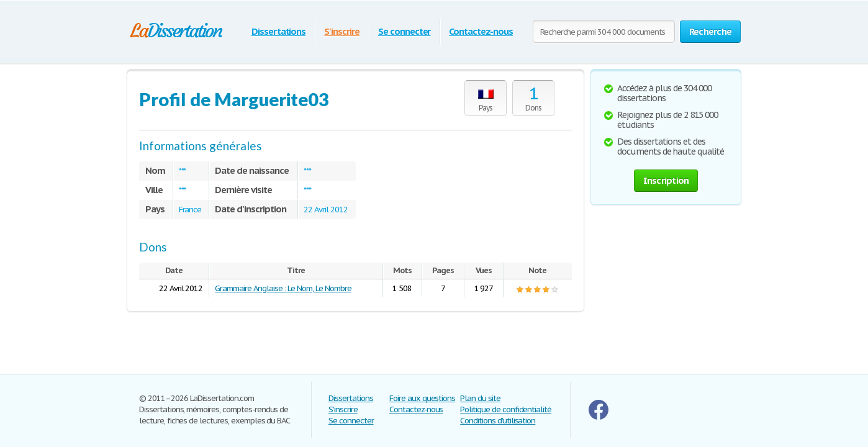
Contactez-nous (481, 31)
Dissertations (278, 31)
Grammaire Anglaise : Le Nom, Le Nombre (283, 288)
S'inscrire (342, 31)
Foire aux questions (422, 398)
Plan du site (480, 398)
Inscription (666, 180)
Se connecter (405, 31)
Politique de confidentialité (506, 409)
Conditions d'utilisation (498, 421)
